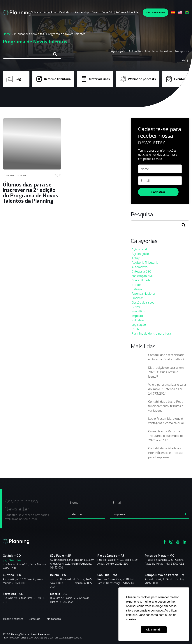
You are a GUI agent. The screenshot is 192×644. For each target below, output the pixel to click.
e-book (136, 285)
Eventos (176, 79)
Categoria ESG (141, 271)
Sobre (35, 12)
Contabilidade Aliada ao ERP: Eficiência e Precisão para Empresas (166, 453)
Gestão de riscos (143, 302)
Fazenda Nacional (144, 294)
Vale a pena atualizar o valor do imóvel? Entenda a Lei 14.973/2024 (167, 389)
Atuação (49, 12)
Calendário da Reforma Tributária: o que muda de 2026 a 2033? (166, 436)
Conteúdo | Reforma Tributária (120, 12)
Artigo (136, 258)
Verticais (64, 12)
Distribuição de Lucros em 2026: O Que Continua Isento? (166, 372)
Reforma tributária (53, 79)
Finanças (138, 298)
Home (7, 34)
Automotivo (136, 51)
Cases (95, 12)
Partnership (82, 12)
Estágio (137, 289)
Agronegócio (119, 51)
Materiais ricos (95, 79)
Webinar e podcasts (138, 79)
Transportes (182, 51)
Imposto (137, 316)
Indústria (138, 320)
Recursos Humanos (14, 175)
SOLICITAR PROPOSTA (155, 13)
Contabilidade (141, 280)
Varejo (186, 60)
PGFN (135, 329)
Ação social (139, 249)
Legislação (139, 325)
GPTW (136, 307)
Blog (14, 79)
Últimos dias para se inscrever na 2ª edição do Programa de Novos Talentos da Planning (30, 193)
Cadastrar (158, 192)
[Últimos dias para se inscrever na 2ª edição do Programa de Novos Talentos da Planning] (32, 144)
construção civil (142, 276)
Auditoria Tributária (145, 263)
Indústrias (166, 51)
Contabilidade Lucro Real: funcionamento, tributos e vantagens (166, 406)
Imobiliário (151, 51)
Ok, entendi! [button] (154, 630)
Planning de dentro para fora (151, 333)
